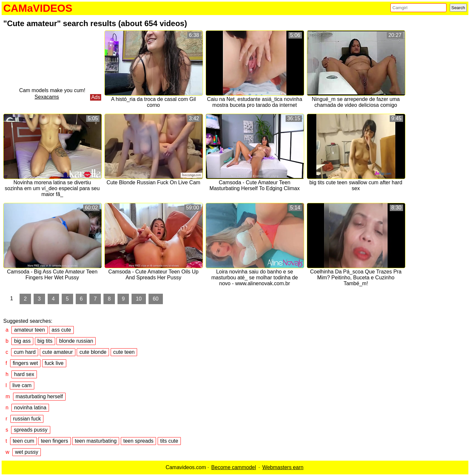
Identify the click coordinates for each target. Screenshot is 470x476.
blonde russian (76, 341)
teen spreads (139, 441)
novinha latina (30, 408)
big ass (22, 341)
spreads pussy (31, 430)
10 (139, 299)
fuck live (54, 363)
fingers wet (25, 363)
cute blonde (93, 352)
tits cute (169, 441)
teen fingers (55, 441)
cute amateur (58, 352)
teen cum (23, 441)
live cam (22, 385)
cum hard (25, 352)
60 (156, 299)
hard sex (24, 374)
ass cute (61, 330)
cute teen (124, 352)
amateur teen (29, 330)
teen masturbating (96, 441)
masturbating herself (39, 396)
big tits (45, 341)
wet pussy (27, 452)
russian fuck (27, 419)
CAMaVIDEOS (38, 8)
